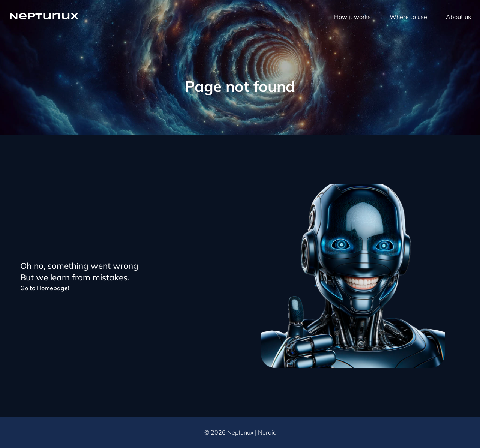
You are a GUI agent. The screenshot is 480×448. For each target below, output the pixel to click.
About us (458, 17)
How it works (352, 17)
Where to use (408, 17)
